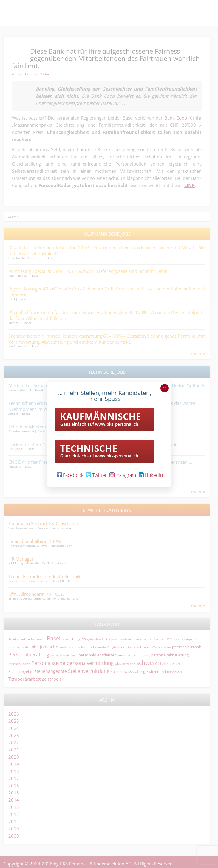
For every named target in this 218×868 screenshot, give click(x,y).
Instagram (123, 475)
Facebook (70, 475)
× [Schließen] (164, 388)
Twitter (96, 475)
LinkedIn (151, 475)
